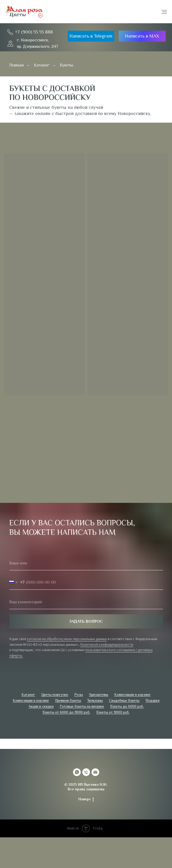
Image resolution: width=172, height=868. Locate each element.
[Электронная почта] (95, 772)
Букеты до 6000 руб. (127, 706)
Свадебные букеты (124, 700)
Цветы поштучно (55, 695)
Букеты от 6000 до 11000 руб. (66, 712)
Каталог (42, 65)
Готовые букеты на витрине (82, 706)
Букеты (66, 65)
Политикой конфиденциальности (107, 644)
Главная (16, 65)
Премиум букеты (68, 700)
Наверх (86, 799)
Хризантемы (99, 695)
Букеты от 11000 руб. (113, 712)
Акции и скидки (41, 706)
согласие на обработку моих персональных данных (67, 639)
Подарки (153, 700)
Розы (79, 695)
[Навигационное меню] (164, 12)
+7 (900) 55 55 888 (34, 32)
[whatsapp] (77, 772)
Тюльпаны (95, 700)
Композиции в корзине (132, 695)
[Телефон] (86, 772)
